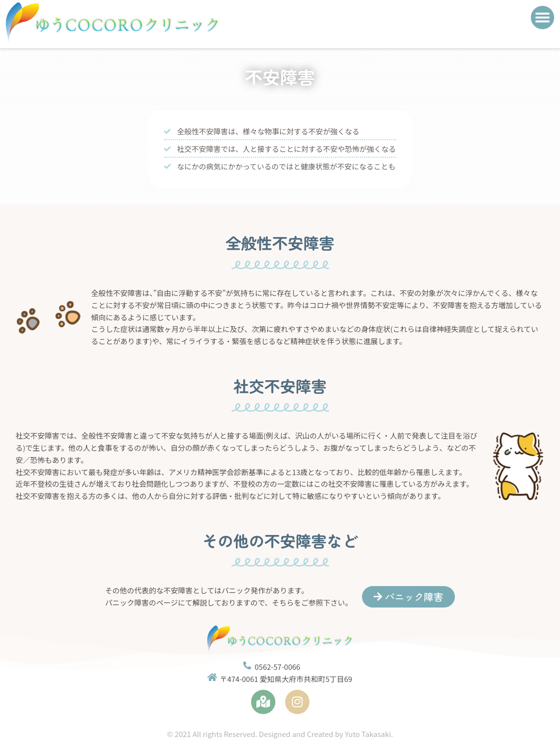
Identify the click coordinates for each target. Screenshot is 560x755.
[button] (542, 18)
